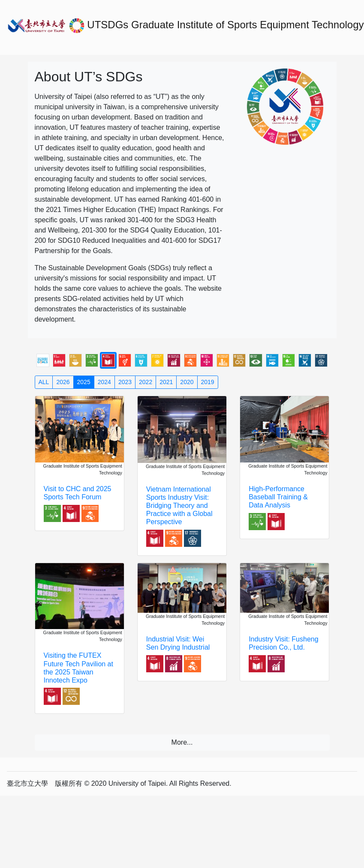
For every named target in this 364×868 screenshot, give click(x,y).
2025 (84, 382)
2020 (187, 382)
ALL (44, 382)
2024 (104, 382)
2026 (63, 382)
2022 (146, 382)
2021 (166, 382)
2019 (208, 382)
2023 (125, 382)
